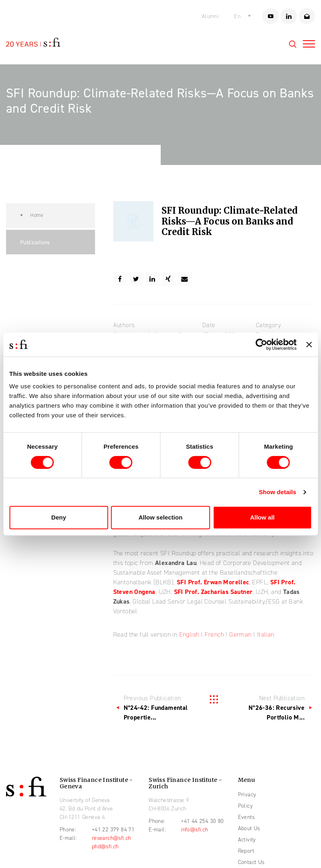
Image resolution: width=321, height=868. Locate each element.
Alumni (210, 16)
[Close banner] (309, 344)
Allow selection (160, 517)
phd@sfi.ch (105, 846)
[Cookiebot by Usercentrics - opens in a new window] (262, 344)
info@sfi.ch (194, 830)
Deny (59, 517)
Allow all (262, 517)
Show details (278, 492)
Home (37, 215)
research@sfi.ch (112, 838)
